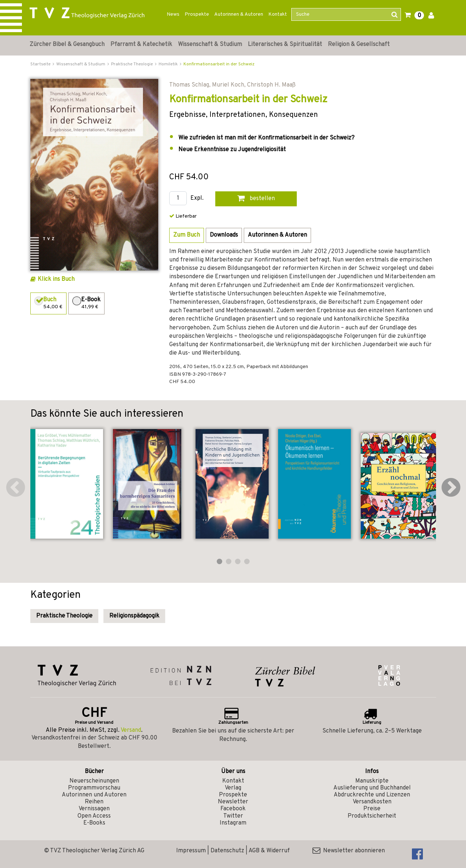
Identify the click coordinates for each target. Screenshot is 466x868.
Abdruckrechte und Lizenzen (372, 795)
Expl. (197, 198)
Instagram (233, 823)
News (173, 14)
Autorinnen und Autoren (94, 795)
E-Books (94, 823)
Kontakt (278, 14)
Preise (372, 809)
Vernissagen (94, 809)
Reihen (94, 802)
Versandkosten (372, 802)
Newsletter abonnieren (349, 851)
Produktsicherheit (372, 816)
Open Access (94, 816)
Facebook (233, 809)
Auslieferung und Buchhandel (372, 788)
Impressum (191, 851)
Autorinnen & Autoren (239, 14)
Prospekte (197, 14)
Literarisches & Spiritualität (285, 45)
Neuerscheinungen (94, 781)
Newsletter (233, 802)
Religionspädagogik (134, 616)
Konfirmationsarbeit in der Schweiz (219, 64)
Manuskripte (372, 781)
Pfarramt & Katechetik (141, 45)
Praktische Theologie (64, 616)
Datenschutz (227, 851)
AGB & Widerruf (269, 851)
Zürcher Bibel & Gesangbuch (67, 45)
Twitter (233, 816)
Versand (131, 730)
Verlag (233, 788)
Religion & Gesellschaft (359, 45)
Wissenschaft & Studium (210, 45)
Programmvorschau (94, 788)
